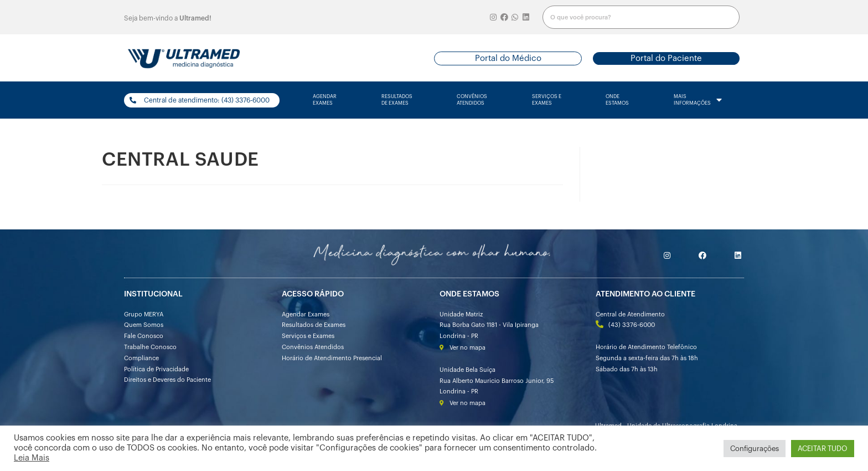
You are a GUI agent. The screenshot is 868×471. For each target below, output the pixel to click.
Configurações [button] (755, 449)
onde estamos (617, 100)
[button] (508, 58)
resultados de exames (397, 100)
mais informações (698, 100)
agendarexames (325, 100)
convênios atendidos (472, 100)
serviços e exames (547, 100)
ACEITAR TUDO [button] (823, 449)
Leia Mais (32, 458)
